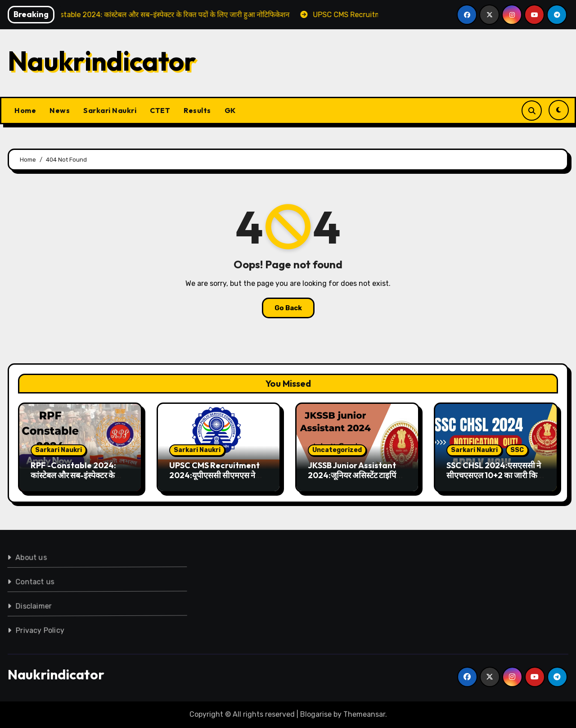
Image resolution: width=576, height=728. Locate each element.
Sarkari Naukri (110, 110)
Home (25, 110)
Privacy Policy (40, 629)
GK (230, 110)
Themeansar (364, 714)
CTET (160, 110)
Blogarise (316, 714)
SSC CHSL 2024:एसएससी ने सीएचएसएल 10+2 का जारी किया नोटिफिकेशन (495, 475)
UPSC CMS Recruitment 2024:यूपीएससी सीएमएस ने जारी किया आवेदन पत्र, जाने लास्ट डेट (217, 480)
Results (197, 110)
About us (28, 556)
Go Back (288, 308)
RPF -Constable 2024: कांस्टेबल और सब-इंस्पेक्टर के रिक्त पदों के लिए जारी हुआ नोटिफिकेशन (73, 480)
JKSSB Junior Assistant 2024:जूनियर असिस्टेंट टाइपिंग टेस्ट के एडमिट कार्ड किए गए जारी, (356, 475)
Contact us (33, 581)
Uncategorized (337, 450)
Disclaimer (33, 605)
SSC (517, 450)
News (60, 110)
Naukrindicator (102, 61)
